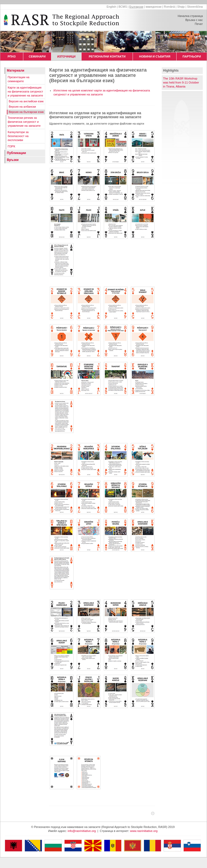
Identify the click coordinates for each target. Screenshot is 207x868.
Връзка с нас (194, 20)
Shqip (181, 7)
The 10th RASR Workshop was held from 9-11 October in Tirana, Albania (181, 82)
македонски (154, 7)
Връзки (13, 160)
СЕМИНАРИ (37, 56)
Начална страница (190, 16)
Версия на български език (26, 112)
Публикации (16, 153)
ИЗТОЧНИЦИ (66, 56)
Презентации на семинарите (19, 79)
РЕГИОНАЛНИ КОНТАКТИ (107, 56)
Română (169, 7)
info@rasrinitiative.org (82, 831)
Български (136, 7)
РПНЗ (12, 56)
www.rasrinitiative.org (144, 831)
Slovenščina (195, 7)
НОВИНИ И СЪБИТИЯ (155, 56)
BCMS (123, 7)
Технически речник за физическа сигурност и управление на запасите (24, 122)
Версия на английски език (26, 101)
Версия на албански (22, 107)
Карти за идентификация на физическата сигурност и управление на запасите (25, 91)
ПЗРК (11, 146)
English (111, 7)
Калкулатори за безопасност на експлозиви (18, 136)
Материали (16, 71)
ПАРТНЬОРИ (192, 56)
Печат (199, 24)
